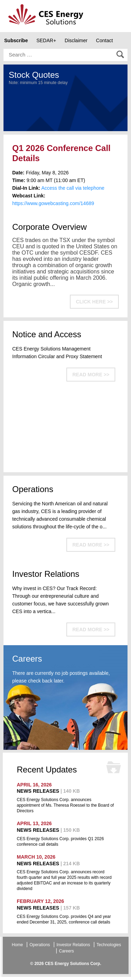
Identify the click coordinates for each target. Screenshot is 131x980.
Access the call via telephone (73, 188)
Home (17, 945)
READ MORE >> (91, 375)
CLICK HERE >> (94, 302)
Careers (67, 951)
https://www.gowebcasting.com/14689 (53, 203)
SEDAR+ (46, 40)
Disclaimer (76, 40)
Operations (40, 945)
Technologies (109, 945)
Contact (104, 40)
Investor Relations (73, 945)
